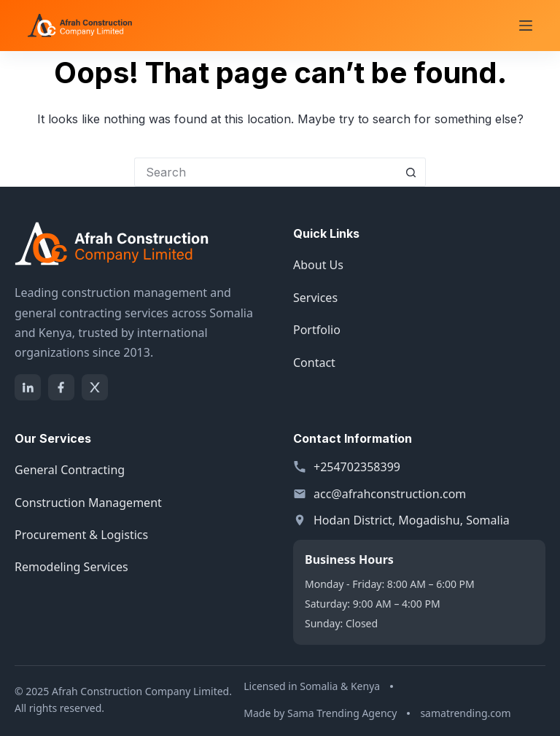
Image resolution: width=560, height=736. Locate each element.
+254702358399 (357, 467)
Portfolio (317, 330)
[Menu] (526, 26)
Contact (314, 363)
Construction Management (88, 503)
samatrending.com (465, 713)
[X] (95, 387)
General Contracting (70, 470)
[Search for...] (265, 172)
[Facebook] (61, 387)
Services (315, 298)
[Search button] (411, 172)
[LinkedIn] (28, 387)
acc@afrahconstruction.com (390, 494)
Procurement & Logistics (81, 535)
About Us (318, 265)
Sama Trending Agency (342, 713)
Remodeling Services (71, 567)
